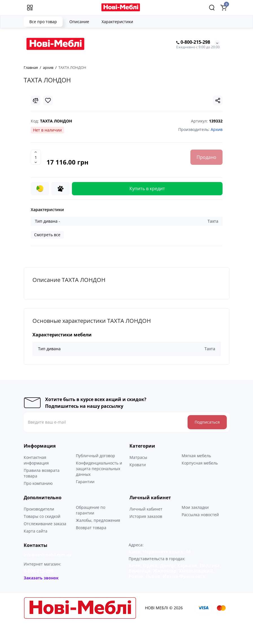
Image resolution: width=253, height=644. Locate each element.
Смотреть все (47, 235)
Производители (39, 509)
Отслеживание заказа (45, 524)
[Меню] (30, 8)
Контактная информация (36, 460)
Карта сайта (36, 531)
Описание (79, 22)
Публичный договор (95, 456)
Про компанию (38, 483)
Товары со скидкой (42, 516)
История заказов (146, 516)
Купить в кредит (147, 189)
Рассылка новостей (200, 515)
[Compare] (36, 100)
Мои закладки (195, 507)
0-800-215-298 (193, 42)
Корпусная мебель (200, 463)
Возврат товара (91, 528)
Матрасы (138, 457)
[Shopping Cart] (224, 8)
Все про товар (43, 22)
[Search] (212, 8)
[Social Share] (218, 100)
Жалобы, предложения (98, 520)
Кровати (138, 465)
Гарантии (85, 482)
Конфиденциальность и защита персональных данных (99, 469)
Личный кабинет (146, 509)
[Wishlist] (48, 100)
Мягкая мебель (196, 456)
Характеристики (117, 22)
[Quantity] (36, 157)
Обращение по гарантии (91, 510)
